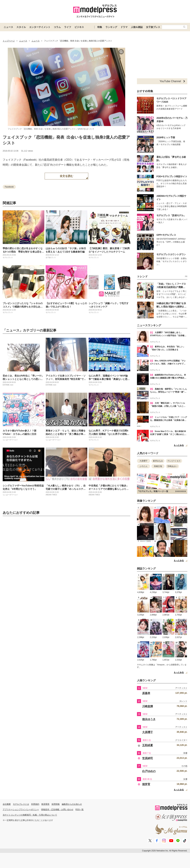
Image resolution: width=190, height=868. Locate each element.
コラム (57, 27)
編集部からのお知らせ (72, 804)
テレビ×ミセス (174, 461)
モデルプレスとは (21, 804)
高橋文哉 (158, 466)
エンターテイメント (40, 27)
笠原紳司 (148, 758)
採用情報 (56, 804)
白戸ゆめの (149, 771)
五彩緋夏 (148, 745)
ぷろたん (144, 466)
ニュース (8, 27)
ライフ (68, 27)
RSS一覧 (80, 810)
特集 (100, 27)
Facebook (9, 187)
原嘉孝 (146, 693)
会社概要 (7, 804)
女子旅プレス (153, 27)
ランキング (111, 27)
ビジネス (79, 27)
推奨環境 (45, 804)
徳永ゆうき (149, 719)
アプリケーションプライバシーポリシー (21, 810)
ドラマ (124, 27)
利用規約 (35, 804)
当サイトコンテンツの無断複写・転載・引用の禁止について (30, 815)
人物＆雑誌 (137, 27)
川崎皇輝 (148, 706)
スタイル (21, 27)
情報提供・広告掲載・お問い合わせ (57, 810)
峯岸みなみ (158, 461)
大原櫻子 (144, 461)
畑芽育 (146, 784)
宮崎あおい (172, 466)
